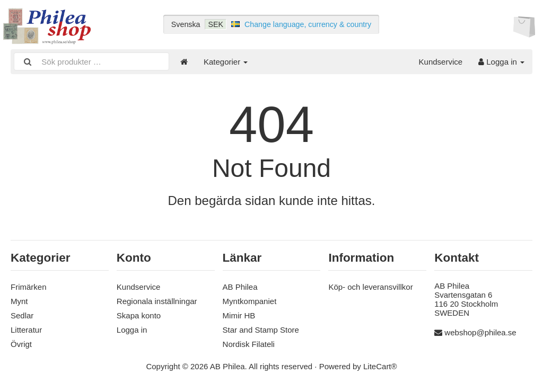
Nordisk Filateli (249, 344)
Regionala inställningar (157, 301)
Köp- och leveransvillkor (370, 287)
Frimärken (29, 287)
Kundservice (441, 62)
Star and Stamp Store (261, 330)
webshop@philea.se (480, 332)
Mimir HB (239, 315)
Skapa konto (139, 315)
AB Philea (240, 287)
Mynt (19, 301)
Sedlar (22, 315)
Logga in (501, 62)
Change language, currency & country (308, 24)
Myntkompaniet (250, 301)
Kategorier (226, 62)
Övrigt (21, 344)
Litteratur (26, 330)
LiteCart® (380, 366)
